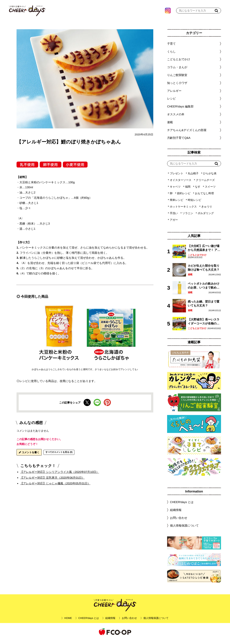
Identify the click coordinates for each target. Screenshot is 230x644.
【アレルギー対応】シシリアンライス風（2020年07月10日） (60, 476)
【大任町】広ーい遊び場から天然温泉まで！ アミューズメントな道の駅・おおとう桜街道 (204, 252)
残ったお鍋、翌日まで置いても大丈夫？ (204, 307)
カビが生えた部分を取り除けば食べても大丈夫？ (204, 271)
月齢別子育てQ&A (179, 141)
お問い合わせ (179, 521)
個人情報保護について (184, 529)
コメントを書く (29, 456)
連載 (170, 126)
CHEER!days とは (182, 506)
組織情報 (176, 514)
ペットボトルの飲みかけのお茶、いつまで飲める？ (204, 290)
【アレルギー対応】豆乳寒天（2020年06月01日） (52, 481)
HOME (68, 622)
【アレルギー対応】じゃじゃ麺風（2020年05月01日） (55, 487)
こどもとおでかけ (197, 259)
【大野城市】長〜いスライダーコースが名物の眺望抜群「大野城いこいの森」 (204, 325)
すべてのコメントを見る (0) (59, 456)
